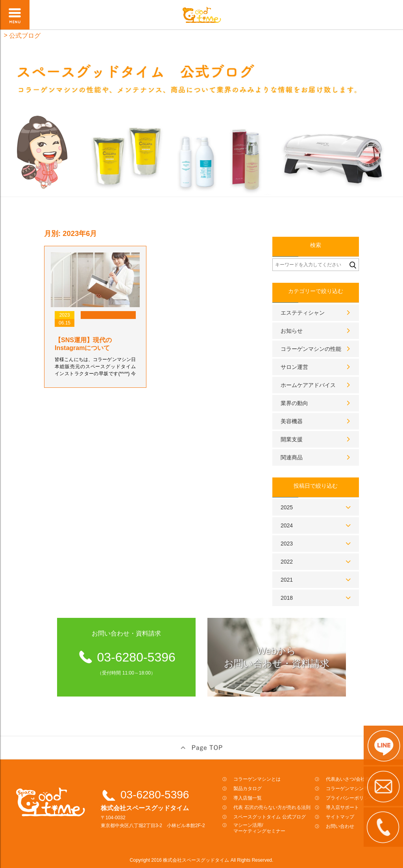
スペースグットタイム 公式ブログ (269, 817)
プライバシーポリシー (349, 798)
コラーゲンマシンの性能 (311, 349)
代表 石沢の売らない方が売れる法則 (272, 807)
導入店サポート (342, 807)
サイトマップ (340, 817)
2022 (287, 562)
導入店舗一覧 (248, 798)
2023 (287, 544)
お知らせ (292, 331)
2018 (287, 598)
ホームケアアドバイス (308, 385)
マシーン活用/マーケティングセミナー (259, 828)
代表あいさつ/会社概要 (350, 779)
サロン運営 (294, 367)
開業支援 (292, 439)
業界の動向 (294, 403)
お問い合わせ (340, 826)
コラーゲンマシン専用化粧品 (357, 789)
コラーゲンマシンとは (257, 779)
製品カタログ (248, 789)
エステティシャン (303, 313)
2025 (287, 507)
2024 (287, 525)
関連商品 (292, 457)
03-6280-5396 (155, 795)
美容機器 (292, 421)
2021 (287, 580)
